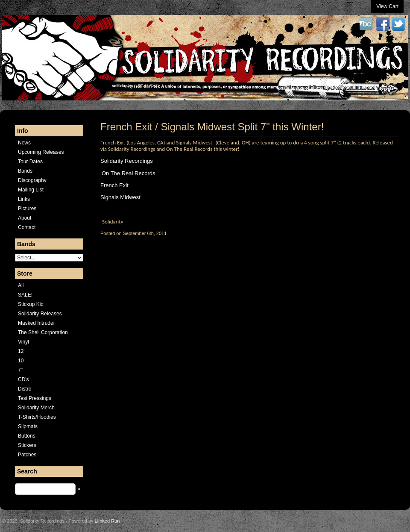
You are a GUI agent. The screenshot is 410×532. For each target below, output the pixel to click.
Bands (25, 171)
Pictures (27, 209)
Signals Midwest (120, 197)
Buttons (27, 436)
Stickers (27, 445)
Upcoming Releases (41, 152)
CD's (23, 379)
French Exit (114, 185)
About (25, 218)
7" (20, 370)
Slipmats (28, 426)
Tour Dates (30, 162)
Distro (25, 389)
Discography (32, 180)
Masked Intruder (37, 323)
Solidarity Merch (36, 408)
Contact (27, 227)
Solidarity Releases (40, 314)
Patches (27, 455)
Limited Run (107, 521)
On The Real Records (129, 173)
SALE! (25, 295)
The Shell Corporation (43, 332)
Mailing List (31, 190)
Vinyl (23, 342)
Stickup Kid (31, 304)
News (24, 143)
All (21, 285)
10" (22, 361)
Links (24, 199)
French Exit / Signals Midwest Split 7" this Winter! (212, 127)
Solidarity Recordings (127, 161)
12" (22, 351)
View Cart (387, 6)
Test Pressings (35, 398)
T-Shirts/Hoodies (37, 417)
